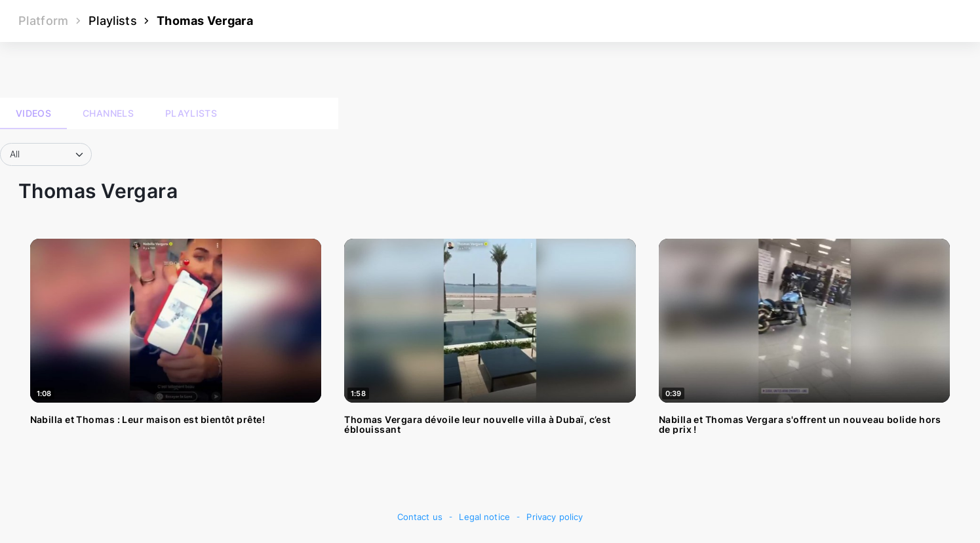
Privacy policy (555, 517)
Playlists (113, 21)
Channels (108, 113)
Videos (33, 113)
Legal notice (484, 517)
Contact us (420, 517)
